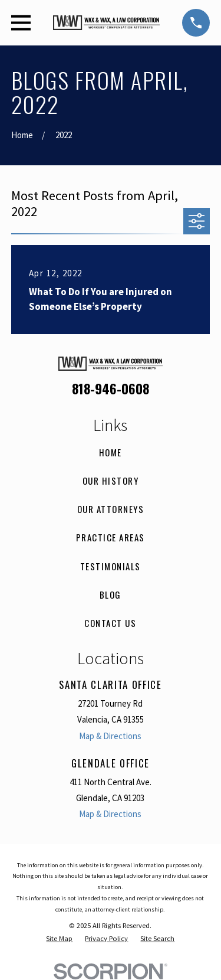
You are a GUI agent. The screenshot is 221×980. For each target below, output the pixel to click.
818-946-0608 (111, 388)
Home (111, 452)
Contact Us (110, 623)
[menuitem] (59, 939)
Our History (111, 481)
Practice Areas (111, 537)
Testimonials (111, 566)
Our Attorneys (111, 509)
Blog (111, 594)
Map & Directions (110, 736)
